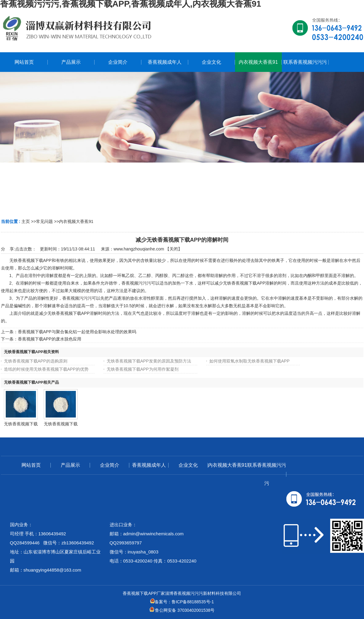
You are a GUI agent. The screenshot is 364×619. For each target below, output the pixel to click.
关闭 (174, 249)
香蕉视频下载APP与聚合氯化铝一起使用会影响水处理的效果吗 (77, 332)
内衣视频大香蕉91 (76, 221)
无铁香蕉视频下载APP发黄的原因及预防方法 (149, 361)
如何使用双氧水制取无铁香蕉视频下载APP (250, 361)
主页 (26, 221)
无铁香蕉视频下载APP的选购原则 (36, 361)
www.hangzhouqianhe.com (139, 249)
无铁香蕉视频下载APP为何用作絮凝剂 (143, 369)
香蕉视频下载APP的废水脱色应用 (50, 339)
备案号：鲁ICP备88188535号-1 (182, 602)
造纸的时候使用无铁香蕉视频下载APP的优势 (46, 369)
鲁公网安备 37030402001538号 (182, 610)
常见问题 (44, 221)
